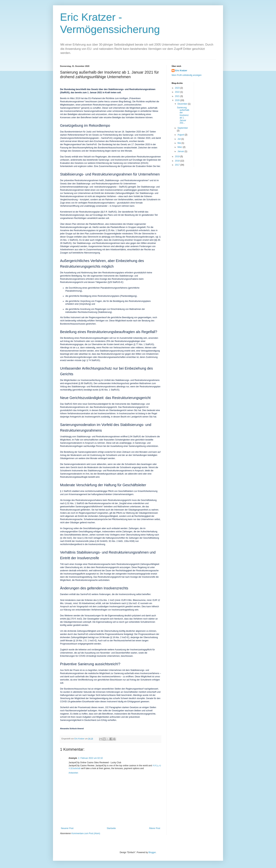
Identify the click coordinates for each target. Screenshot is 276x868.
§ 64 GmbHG (101, 541)
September (183, 128)
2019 (178, 157)
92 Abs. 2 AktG (116, 541)
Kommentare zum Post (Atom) (86, 833)
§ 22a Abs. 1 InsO (106, 600)
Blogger (152, 852)
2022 (178, 92)
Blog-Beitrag (125, 102)
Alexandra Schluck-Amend (72, 729)
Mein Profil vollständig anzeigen (187, 75)
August (181, 135)
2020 (178, 100)
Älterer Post (155, 828)
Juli (179, 139)
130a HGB (129, 541)
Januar (181, 151)
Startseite (111, 828)
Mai (180, 143)
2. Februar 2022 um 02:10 (90, 758)
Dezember (183, 104)
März (180, 147)
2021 (178, 96)
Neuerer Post (67, 828)
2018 (178, 161)
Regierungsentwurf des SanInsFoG (80, 144)
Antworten (73, 773)
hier (158, 166)
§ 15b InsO (66, 538)
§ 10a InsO (132, 603)
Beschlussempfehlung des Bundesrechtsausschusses (98, 148)
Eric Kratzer (181, 71)
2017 (178, 165)
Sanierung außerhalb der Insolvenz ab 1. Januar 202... (183, 115)
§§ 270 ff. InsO (74, 619)
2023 (178, 88)
